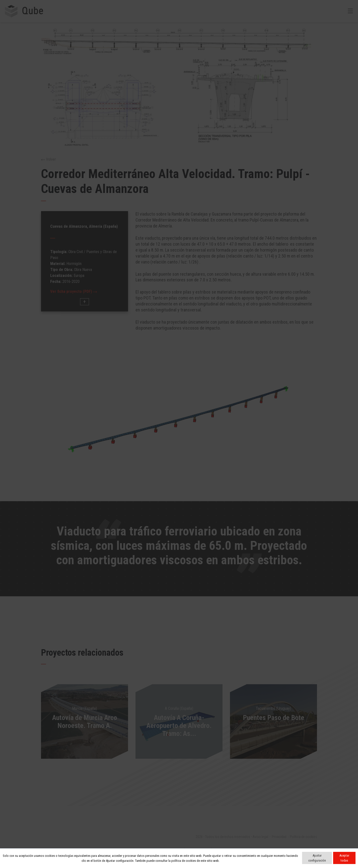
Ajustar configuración (317, 858)
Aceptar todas (344, 858)
